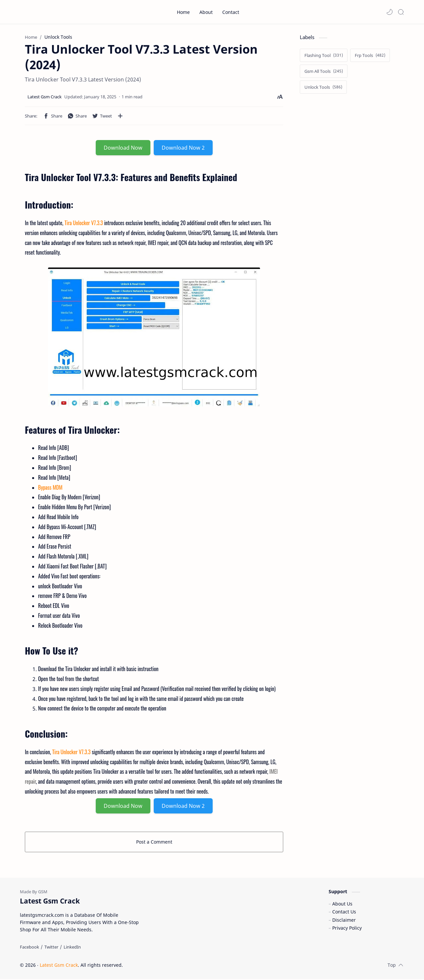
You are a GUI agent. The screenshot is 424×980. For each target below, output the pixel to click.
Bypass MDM (50, 487)
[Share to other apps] (120, 116)
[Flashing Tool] (324, 56)
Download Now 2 (183, 148)
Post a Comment (154, 842)
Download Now (123, 148)
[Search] (401, 12)
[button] (390, 12)
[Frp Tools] (370, 56)
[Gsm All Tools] (324, 72)
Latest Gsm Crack (59, 966)
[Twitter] (51, 948)
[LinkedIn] (72, 948)
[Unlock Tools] (323, 87)
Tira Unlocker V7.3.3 (84, 223)
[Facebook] (29, 948)
